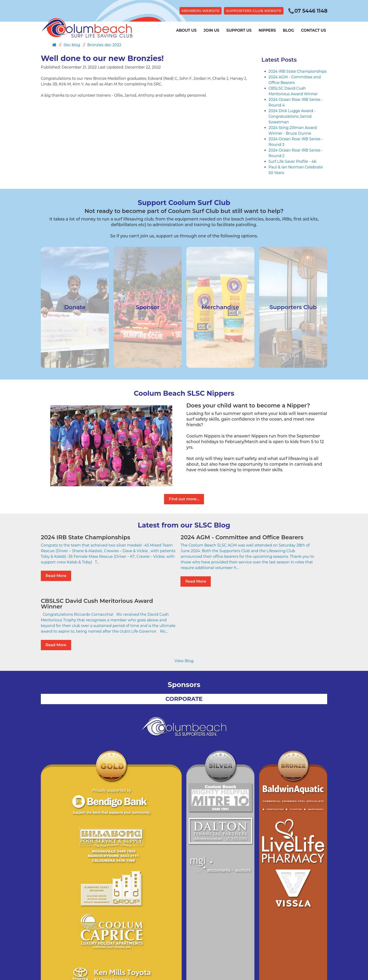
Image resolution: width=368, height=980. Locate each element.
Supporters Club (191, 938)
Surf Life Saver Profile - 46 (292, 162)
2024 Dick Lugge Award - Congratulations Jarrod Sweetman (292, 117)
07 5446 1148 (307, 11)
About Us (186, 31)
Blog (288, 31)
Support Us (239, 31)
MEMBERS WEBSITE (196, 11)
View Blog (184, 614)
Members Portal (225, 938)
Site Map (165, 938)
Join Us (211, 31)
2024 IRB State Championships (297, 72)
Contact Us (314, 31)
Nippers (267, 31)
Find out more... (184, 499)
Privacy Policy (141, 938)
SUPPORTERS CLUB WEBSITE (251, 11)
